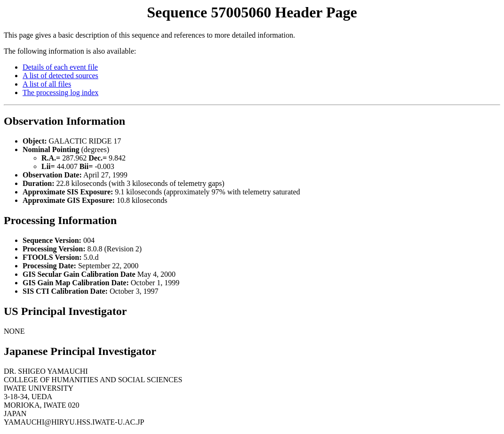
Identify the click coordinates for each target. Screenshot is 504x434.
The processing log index (60, 92)
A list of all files (47, 84)
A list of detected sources (60, 76)
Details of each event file (60, 67)
